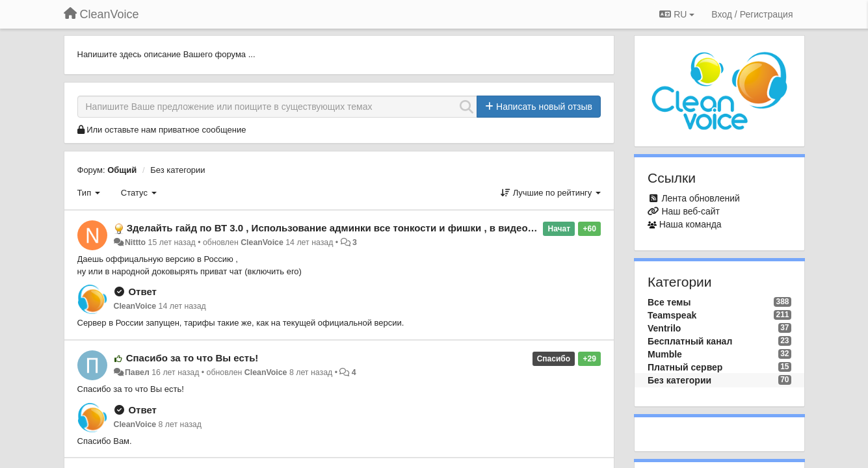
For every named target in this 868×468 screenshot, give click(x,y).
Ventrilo (664, 328)
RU (677, 14)
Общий (122, 170)
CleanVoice (262, 242)
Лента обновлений (700, 198)
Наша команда (690, 224)
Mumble (665, 354)
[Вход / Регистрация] (752, 14)
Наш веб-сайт (690, 211)
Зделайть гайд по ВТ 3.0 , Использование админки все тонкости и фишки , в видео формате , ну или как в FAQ (395, 228)
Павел (137, 372)
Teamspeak (672, 315)
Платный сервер (685, 367)
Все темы (669, 302)
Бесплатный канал (690, 341)
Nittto (135, 242)
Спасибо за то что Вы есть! (192, 358)
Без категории (178, 170)
